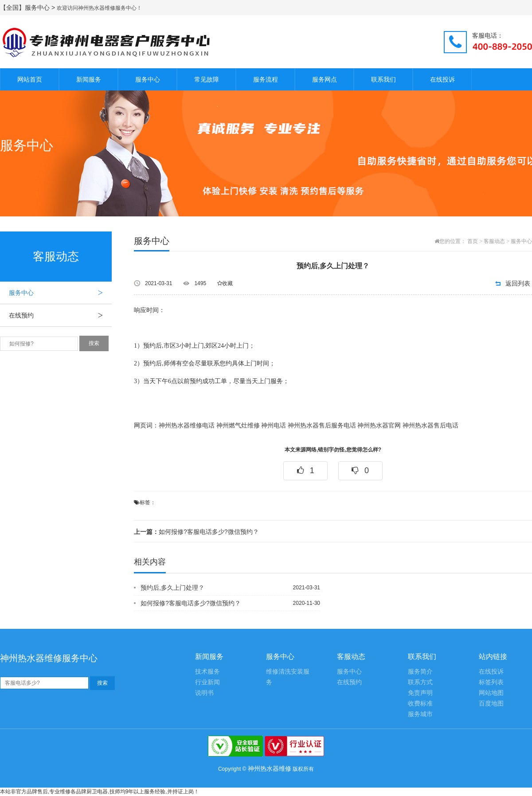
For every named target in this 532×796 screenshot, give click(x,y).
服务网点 (325, 79)
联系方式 (420, 682)
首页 (473, 241)
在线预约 (60, 315)
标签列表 (491, 682)
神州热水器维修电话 (187, 425)
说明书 (204, 693)
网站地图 (491, 693)
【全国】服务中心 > (28, 8)
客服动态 (494, 241)
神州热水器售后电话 (430, 425)
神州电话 (274, 425)
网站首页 (30, 79)
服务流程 (266, 79)
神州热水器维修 (270, 769)
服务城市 (420, 714)
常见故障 (207, 79)
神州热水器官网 (379, 425)
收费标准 (420, 704)
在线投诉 (442, 79)
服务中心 (148, 79)
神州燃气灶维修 (238, 425)
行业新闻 (207, 682)
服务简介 (420, 672)
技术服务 (207, 672)
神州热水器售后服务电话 (322, 425)
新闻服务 (89, 79)
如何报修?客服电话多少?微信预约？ (196, 532)
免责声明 (420, 693)
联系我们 (383, 79)
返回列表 (518, 283)
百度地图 (491, 704)
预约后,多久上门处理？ (172, 588)
